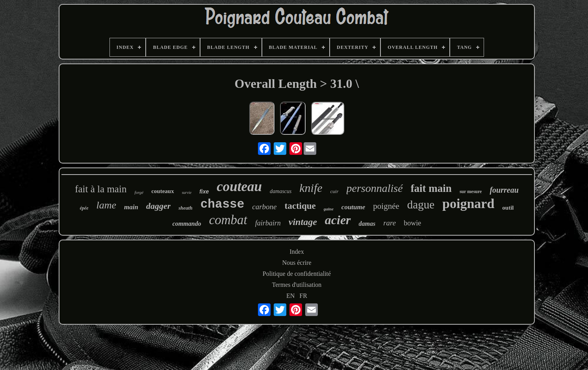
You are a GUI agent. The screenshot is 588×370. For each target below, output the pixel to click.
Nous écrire (297, 263)
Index (297, 252)
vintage (303, 222)
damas (367, 224)
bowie (412, 223)
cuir (335, 191)
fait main (431, 188)
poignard (468, 204)
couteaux (163, 191)
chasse (223, 204)
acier (338, 220)
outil (508, 208)
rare (390, 223)
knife (311, 188)
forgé (139, 192)
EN (290, 296)
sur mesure (471, 192)
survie (187, 192)
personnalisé (375, 188)
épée (84, 208)
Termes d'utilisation (297, 285)
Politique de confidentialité (297, 274)
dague (421, 205)
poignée (386, 206)
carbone (264, 207)
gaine (329, 209)
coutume (353, 207)
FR (303, 296)
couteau (239, 187)
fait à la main (101, 189)
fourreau (504, 190)
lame (106, 205)
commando (187, 224)
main (131, 207)
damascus (281, 191)
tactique (300, 206)
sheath (185, 208)
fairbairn (268, 223)
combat (228, 220)
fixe (204, 192)
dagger (158, 206)
